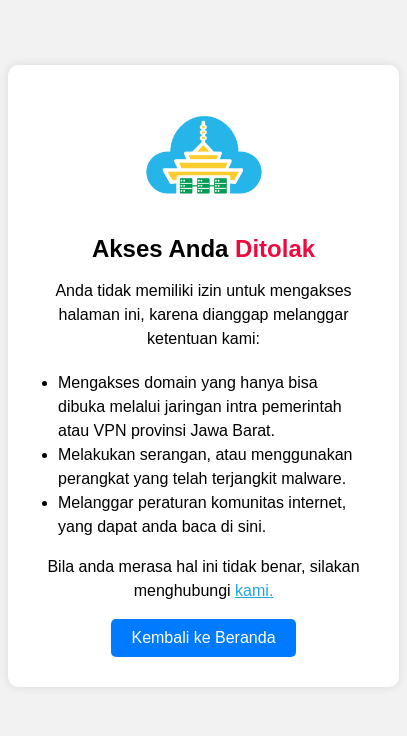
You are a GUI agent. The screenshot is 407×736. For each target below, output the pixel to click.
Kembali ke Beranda (203, 637)
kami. (254, 590)
